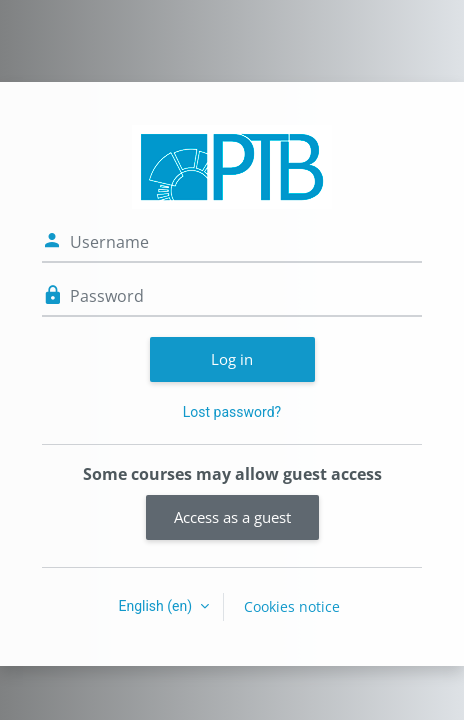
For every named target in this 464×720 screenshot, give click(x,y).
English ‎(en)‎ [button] (156, 606)
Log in (232, 359)
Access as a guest (232, 517)
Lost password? (232, 412)
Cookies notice (292, 606)
